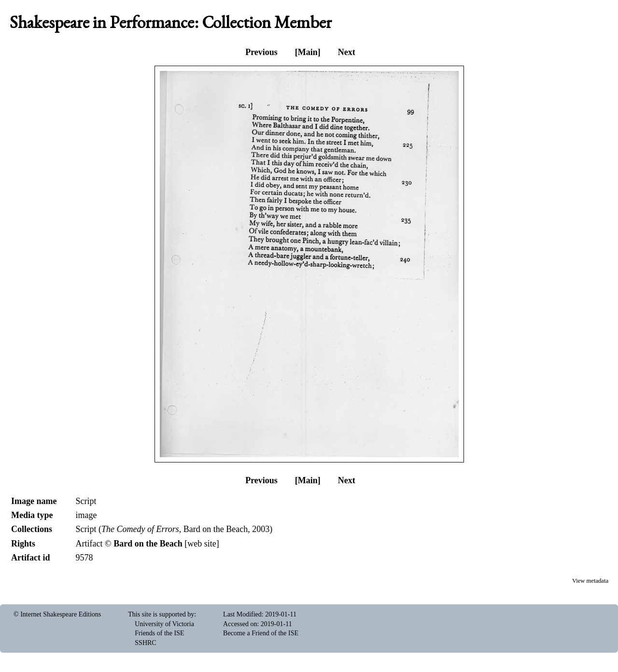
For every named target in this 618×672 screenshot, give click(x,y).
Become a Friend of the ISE (261, 633)
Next (347, 52)
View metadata (590, 581)
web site (202, 544)
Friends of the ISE (159, 633)
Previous (261, 52)
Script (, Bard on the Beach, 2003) (174, 529)
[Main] (308, 52)
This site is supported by (161, 614)
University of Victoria (164, 624)
